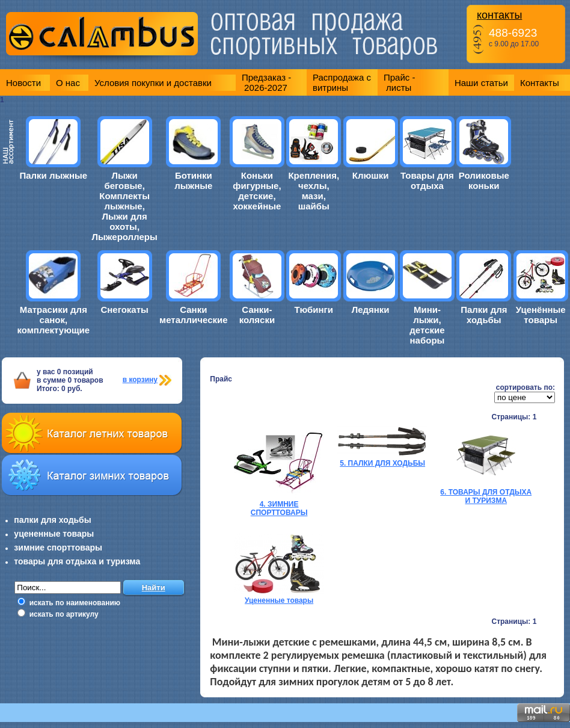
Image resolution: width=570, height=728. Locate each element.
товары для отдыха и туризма (77, 561)
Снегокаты (124, 310)
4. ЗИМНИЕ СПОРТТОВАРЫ (279, 508)
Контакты (540, 83)
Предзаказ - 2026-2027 (266, 82)
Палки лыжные (53, 175)
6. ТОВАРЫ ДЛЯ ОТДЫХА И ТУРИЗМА (486, 496)
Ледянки (371, 310)
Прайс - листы (400, 82)
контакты (499, 15)
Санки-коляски (257, 315)
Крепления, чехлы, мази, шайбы (314, 191)
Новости (23, 83)
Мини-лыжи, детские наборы (427, 325)
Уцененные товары (279, 600)
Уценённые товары (541, 315)
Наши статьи (481, 83)
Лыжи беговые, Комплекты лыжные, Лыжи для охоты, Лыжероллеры (125, 206)
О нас (68, 83)
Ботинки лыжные (193, 180)
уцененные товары (54, 534)
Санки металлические (193, 315)
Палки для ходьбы (484, 315)
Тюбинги (314, 310)
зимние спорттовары (58, 548)
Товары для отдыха (427, 180)
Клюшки (371, 175)
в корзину (140, 380)
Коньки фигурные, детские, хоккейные (257, 191)
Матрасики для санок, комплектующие (53, 320)
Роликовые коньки (484, 180)
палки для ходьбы (52, 520)
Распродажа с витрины (342, 82)
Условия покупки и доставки (153, 83)
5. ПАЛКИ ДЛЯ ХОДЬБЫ (382, 463)
